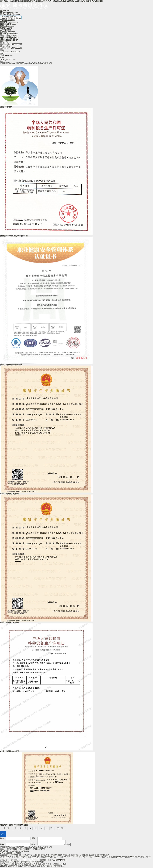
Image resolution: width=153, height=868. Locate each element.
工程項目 (37, 856)
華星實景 (46, 856)
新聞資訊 (75, 856)
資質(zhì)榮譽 (56, 856)
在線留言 (93, 856)
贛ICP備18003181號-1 (57, 861)
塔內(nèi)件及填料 (10, 17)
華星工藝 (67, 856)
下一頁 (60, 828)
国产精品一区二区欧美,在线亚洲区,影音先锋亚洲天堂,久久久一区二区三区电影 (33, 865)
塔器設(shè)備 (8, 17)
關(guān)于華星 (11, 856)
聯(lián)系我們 (104, 856)
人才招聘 (84, 856)
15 (51, 828)
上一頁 (7, 828)
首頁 (2, 36)
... (46, 828)
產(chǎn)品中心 (26, 856)
